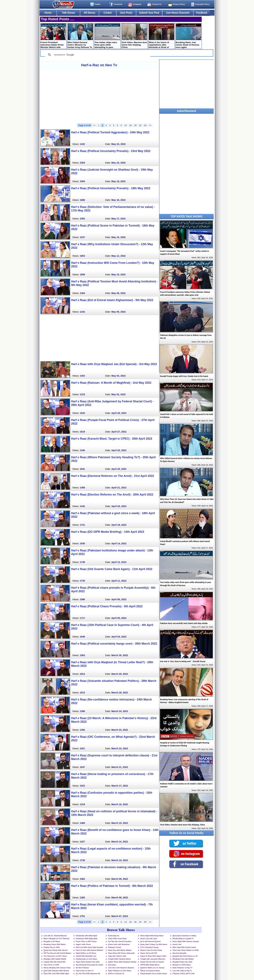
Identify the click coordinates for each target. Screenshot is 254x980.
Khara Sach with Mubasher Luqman (119, 945)
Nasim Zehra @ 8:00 (149, 953)
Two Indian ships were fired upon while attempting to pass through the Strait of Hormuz (107, 36)
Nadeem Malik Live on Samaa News (152, 968)
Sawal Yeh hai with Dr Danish (152, 962)
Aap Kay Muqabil (179, 953)
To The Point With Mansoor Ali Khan (88, 974)
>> (150, 125)
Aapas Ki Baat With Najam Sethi (153, 956)
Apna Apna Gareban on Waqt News (184, 936)
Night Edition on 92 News (86, 953)
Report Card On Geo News (151, 950)
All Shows (89, 13)
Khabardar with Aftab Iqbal (86, 936)
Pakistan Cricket (115, 947)
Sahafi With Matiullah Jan (86, 956)
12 (126, 125)
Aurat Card (177, 944)
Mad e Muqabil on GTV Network (56, 939)
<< (94, 125)
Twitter (98, 4)
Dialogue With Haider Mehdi (55, 959)
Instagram (137, 4)
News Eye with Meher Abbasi (120, 950)
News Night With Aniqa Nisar (152, 936)
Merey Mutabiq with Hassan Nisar (57, 968)
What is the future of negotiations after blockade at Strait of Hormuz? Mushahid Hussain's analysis (161, 36)
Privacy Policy (179, 4)
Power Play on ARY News (86, 941)
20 (135, 125)
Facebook (118, 4)
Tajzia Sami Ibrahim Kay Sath (88, 962)
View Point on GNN (51, 965)
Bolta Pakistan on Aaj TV (182, 968)
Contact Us (157, 4)
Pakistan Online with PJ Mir (184, 974)
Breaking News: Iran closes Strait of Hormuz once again (188, 36)
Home (48, 13)
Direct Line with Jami (149, 939)
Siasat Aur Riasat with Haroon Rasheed (56, 951)
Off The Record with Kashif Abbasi (57, 953)
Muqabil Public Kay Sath (182, 962)
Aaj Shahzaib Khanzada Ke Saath (89, 965)
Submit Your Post (149, 13)
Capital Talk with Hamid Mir (55, 962)
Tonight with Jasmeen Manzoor (153, 959)
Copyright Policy (202, 4)
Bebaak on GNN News (182, 965)
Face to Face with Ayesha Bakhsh (89, 950)
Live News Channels (178, 13)
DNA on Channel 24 (116, 974)
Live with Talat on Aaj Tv (182, 971)
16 (130, 125)
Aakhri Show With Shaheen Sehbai (122, 962)
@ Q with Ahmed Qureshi (150, 941)
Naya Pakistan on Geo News (120, 971)
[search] (97, 55)
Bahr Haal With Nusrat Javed (184, 947)
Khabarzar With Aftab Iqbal (87, 939)
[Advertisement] (99, 96)
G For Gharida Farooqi (149, 947)
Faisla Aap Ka (114, 936)
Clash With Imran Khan (117, 939)
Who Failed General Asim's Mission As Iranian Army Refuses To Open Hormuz (80, 36)
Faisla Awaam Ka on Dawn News (154, 974)
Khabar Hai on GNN (52, 947)
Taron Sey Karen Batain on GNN (186, 950)
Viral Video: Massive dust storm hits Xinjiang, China (134, 36)
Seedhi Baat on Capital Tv (183, 939)
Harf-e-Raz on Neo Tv (99, 65)
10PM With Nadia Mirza (150, 965)
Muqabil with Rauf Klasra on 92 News (185, 956)
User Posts (126, 13)
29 (145, 125)
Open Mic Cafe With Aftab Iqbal (56, 974)
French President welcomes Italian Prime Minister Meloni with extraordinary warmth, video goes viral (53, 36)
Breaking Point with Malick (183, 959)
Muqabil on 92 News (52, 941)
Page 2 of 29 (84, 125)
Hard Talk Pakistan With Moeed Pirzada (56, 971)
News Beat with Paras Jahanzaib (121, 953)
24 (140, 125)
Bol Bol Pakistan (82, 968)
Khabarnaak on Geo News (86, 959)
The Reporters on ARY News (55, 956)
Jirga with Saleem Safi (117, 956)
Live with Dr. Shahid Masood (55, 936)
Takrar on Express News (150, 971)
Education (112, 965)
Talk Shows (69, 13)
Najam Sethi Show (83, 944)
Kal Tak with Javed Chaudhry (120, 941)
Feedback (202, 13)
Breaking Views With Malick (55, 944)
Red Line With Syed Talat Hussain (89, 947)
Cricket (108, 13)
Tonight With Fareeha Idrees (119, 959)
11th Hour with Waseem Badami (121, 968)
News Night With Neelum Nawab (186, 941)
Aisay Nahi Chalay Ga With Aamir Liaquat (154, 945)
